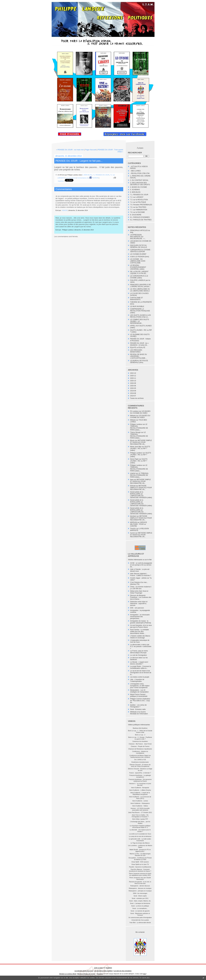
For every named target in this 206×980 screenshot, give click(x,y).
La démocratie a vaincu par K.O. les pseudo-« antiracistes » (141, 646)
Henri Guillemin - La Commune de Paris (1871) (140, 798)
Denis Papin (134, 459)
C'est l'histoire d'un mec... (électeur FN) (139, 583)
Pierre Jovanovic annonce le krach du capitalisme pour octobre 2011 (140, 874)
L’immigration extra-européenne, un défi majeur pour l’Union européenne (140, 686)
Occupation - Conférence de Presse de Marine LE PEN (140, 859)
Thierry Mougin (135, 432)
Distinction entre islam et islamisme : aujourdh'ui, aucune (139, 604)
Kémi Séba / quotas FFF (140, 819)
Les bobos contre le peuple (140, 677)
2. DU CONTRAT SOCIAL (139, 180)
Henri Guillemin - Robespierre (140, 803)
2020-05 (133, 388)
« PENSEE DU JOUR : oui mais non (70, 150)
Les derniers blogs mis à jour (84, 971)
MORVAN (134, 522)
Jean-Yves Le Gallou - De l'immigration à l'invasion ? (140, 816)
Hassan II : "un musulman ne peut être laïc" (140, 784)
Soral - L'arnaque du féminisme (140, 903)
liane (132, 480)
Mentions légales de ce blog (86, 974)
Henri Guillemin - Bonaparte (140, 788)
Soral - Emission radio (138, 709)
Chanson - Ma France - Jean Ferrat (140, 744)
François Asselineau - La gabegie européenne (140, 776)
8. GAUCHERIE (136, 215)
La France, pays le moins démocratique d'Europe (139, 652)
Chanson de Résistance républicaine (140, 749)
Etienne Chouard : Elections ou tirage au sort (140, 770)
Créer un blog (98, 968)
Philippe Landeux (136, 424)
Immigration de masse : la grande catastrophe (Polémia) (141, 622)
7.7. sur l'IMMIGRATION (139, 210)
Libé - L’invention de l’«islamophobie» (137, 680)
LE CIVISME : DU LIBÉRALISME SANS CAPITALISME (138, 261)
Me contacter (140, 932)
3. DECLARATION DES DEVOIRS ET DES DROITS (140, 184)
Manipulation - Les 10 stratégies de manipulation (139, 691)
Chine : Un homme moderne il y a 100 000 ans (141, 588)
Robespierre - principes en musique (140, 891)
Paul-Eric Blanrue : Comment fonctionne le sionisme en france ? (140, 870)
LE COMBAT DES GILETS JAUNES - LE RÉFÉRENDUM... (140, 321)
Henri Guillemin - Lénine (140, 801)
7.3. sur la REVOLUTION (139, 200)
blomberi (133, 516)
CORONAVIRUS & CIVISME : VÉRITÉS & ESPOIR (141, 251)
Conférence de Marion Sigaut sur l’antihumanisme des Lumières (140, 756)
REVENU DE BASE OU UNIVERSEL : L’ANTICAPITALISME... (139, 356)
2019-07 (133, 396)
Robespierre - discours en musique (140, 888)
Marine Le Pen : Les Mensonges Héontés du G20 (140, 855)
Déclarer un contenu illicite (68, 974)
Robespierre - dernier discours (140, 886)
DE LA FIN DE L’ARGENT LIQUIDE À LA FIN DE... (139, 272)
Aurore (133, 533)
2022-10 (133, 373)
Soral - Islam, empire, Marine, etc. (140, 901)
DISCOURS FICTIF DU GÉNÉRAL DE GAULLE (139, 246)
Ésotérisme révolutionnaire (140, 762)
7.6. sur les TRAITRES (138, 207)
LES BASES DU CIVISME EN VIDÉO (140, 412)
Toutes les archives (137, 398)
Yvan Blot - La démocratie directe (140, 923)
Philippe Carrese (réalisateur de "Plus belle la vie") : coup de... (140, 701)
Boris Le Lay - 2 (140, 735)
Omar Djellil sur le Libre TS (140, 864)
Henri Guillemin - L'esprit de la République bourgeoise (140, 793)
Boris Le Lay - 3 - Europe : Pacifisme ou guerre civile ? (140, 738)
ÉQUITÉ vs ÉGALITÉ (138, 348)
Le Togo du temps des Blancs (140, 843)
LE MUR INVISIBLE (137, 306)
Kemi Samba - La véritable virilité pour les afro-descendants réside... (140, 632)
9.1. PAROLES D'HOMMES (140, 217)
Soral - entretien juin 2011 (140, 898)
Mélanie (133, 416)
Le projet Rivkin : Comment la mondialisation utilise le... (141, 667)
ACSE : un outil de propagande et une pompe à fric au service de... (141, 565)
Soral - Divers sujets (140, 896)
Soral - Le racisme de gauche (140, 911)
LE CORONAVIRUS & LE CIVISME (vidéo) (139, 277)
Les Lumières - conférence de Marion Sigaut (140, 846)
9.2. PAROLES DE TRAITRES (141, 220)
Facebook (94, 178)
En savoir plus (145, 978)
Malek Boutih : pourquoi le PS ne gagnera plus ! (140, 850)
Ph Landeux (134, 411)
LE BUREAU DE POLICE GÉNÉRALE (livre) (139, 362)
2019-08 (133, 393)
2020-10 (133, 381)
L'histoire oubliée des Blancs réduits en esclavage (140, 637)
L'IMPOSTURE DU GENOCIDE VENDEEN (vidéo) (141, 497)
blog (145, 974)
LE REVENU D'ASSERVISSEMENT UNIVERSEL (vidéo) (138, 267)
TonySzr (133, 529)
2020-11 (133, 378)
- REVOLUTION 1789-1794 (140, 173)
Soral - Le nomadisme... (140, 908)
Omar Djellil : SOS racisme (140, 862)
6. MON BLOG (135, 192)
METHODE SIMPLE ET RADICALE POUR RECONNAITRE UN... (141, 442)
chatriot (133, 473)
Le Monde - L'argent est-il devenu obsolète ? (139, 663)
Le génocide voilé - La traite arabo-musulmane (140, 840)
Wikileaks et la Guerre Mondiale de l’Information (139, 713)
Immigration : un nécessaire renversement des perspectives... (140, 617)
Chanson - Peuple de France (140, 746)
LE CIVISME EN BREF (138, 254)
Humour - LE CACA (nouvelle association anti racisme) (140, 809)
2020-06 (133, 386)
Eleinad (133, 486)
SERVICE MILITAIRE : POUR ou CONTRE (139, 524)
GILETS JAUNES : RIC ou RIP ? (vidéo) (140, 449)
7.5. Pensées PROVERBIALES (141, 205)
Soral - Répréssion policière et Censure (140, 914)
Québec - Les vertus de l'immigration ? (138, 706)
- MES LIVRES (135, 171)
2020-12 (133, 376)
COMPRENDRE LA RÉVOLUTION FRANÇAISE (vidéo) (140, 311)
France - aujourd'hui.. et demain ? (140, 773)
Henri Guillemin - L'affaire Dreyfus (140, 790)
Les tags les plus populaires (123, 971)
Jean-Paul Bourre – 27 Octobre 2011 (140, 812)
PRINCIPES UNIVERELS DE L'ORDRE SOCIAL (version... (141, 286)
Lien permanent (71, 178)
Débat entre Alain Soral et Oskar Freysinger (139, 592)
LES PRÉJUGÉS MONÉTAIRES (136, 351)
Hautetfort (109, 968)
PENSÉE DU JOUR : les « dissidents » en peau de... (140, 344)
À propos (140, 148)
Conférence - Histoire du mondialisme (140, 752)
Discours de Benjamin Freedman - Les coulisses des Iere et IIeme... (141, 597)
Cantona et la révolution (140, 741)
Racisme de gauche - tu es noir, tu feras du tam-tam (140, 883)
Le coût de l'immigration (139, 655)
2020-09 (133, 383)
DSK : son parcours (137, 608)
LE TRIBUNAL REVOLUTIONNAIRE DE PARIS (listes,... (139, 427)
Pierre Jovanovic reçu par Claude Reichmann (140, 878)
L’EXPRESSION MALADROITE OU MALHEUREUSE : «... (138, 237)
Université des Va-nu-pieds (140, 920)
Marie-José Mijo (136, 447)
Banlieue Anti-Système (140, 728)
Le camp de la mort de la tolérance (140, 836)
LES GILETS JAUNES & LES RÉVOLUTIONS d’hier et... (141, 316)
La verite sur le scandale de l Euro (140, 834)
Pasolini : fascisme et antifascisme (140, 867)
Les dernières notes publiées (103, 971)
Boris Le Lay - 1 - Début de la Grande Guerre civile (140, 731)
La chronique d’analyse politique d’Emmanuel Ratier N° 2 (140, 827)
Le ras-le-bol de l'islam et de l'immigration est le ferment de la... (141, 673)
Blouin (132, 440)
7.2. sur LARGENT (137, 197)
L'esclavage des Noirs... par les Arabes (140, 822)
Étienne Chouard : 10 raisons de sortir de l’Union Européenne (140, 765)
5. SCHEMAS (135, 190)
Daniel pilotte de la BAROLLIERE (137, 493)
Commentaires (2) (83, 178)
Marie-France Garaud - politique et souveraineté (139, 695)
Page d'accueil (91, 150)
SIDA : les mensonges (140, 893)
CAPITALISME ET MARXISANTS (137, 299)
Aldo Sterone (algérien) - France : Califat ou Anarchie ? (141, 575)
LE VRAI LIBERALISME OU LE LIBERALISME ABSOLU (140, 290)
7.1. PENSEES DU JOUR (139, 195)
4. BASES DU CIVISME (139, 187)
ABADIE (65, 210)
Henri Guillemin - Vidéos (140, 806)
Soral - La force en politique (140, 906)
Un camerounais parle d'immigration (140, 917)
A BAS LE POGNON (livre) (140, 257)
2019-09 (133, 391)
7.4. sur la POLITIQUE (138, 202)
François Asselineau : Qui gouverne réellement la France (140, 780)
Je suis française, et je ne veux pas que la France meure (141, 626)
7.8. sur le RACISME (138, 212)
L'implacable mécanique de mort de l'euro (140, 641)
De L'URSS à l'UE (140, 760)
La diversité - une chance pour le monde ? (140, 831)
